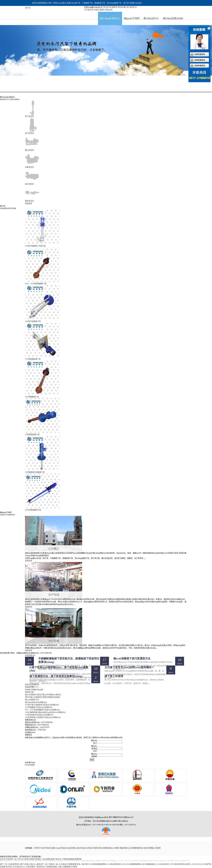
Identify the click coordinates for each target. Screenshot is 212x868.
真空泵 (132, 7)
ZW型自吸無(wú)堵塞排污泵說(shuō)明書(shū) (43, 717)
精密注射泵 (98, 848)
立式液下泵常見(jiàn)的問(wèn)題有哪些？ (129, 667)
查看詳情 (29, 561)
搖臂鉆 (74, 848)
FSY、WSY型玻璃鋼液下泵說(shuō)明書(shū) (42, 710)
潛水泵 (120, 7)
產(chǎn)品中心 (151, 18)
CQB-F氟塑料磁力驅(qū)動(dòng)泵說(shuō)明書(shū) (45, 712)
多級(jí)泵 (109, 10)
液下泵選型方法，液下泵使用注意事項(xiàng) (56, 676)
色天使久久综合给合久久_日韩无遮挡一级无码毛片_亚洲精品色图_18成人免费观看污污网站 (42, 867)
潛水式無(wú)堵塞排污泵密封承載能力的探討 (43, 697)
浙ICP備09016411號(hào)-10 (121, 817)
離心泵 (126, 7)
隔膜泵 (102, 10)
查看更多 (29, 203)
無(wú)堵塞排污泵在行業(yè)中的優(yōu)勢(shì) (43, 695)
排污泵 (109, 7)
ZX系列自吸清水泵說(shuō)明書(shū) (39, 715)
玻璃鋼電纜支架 (137, 848)
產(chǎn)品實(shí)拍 (173, 18)
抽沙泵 (79, 848)
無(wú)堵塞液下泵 (32, 700)
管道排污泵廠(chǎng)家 (34, 690)
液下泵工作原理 (114, 676)
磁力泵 (91, 10)
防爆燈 (158, 848)
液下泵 (103, 7)
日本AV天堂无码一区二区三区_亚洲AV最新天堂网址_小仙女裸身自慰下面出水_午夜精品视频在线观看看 (41, 859)
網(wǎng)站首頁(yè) (110, 18)
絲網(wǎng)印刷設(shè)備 (61, 848)
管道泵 (96, 10)
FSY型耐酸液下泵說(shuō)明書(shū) (39, 707)
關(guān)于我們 (132, 18)
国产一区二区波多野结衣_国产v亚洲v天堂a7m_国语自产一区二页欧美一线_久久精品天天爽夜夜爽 (38, 864)
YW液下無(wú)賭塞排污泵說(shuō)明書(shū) (42, 705)
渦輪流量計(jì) (125, 848)
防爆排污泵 (30, 692)
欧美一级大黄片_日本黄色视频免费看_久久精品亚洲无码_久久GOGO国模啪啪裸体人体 (111, 864)
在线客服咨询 (200, 54)
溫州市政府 (46, 848)
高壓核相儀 (107, 848)
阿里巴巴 (38, 848)
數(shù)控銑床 (88, 848)
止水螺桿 (116, 848)
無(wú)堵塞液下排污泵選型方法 (132, 659)
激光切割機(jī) (149, 848)
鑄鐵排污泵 (30, 687)
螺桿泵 (115, 7)
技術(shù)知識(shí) (32, 684)
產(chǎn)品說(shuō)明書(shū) (36, 702)
